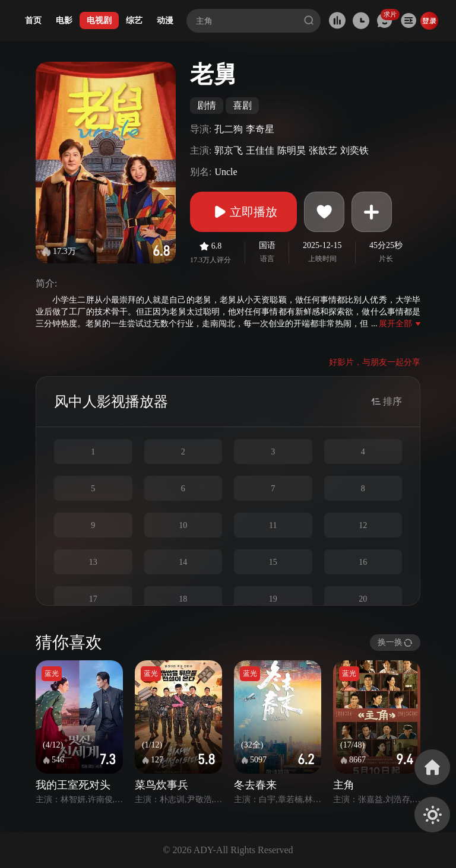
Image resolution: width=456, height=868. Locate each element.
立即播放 (243, 212)
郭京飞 (229, 150)
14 (183, 562)
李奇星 (260, 129)
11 (273, 525)
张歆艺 (323, 150)
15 (273, 562)
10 (183, 525)
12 (363, 525)
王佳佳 (260, 150)
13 (93, 562)
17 (93, 599)
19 (273, 599)
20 (363, 599)
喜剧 (242, 105)
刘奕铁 (354, 150)
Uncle (226, 172)
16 (363, 562)
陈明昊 (292, 150)
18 (183, 599)
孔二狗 (229, 129)
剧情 (207, 105)
